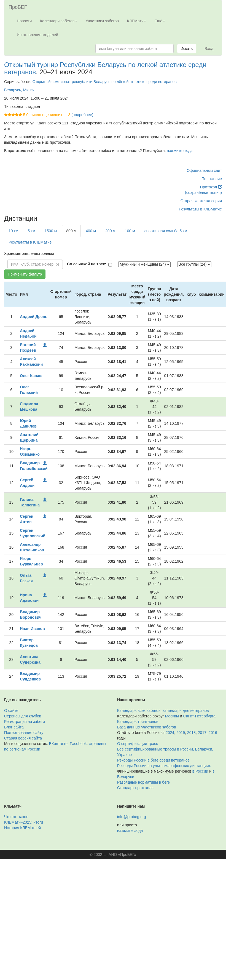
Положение (212, 179)
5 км (31, 231)
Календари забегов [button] (59, 21)
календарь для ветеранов (186, 711)
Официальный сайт (204, 170)
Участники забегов (102, 21)
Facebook (78, 744)
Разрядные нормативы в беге (143, 782)
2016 (213, 733)
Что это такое (16, 817)
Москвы (172, 716)
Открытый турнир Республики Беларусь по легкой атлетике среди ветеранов (105, 68)
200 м (110, 231)
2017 (202, 733)
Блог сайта (14, 727)
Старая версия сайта (23, 738)
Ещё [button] (160, 21)
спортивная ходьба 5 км (166, 231)
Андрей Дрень (34, 317)
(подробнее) (82, 115)
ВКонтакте (58, 744)
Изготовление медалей (37, 35)
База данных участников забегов (147, 727)
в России (200, 771)
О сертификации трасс (138, 744)
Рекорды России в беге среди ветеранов (153, 760)
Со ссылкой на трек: (87, 264)
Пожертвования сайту (24, 733)
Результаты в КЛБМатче (200, 209)
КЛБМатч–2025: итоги (24, 822)
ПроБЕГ (18, 7)
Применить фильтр (25, 274)
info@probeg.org (132, 817)
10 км (13, 231)
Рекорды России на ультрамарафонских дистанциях (164, 766)
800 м (71, 231)
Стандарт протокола (135, 788)
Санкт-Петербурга (199, 716)
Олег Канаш (31, 376)
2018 (191, 733)
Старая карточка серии (201, 201)
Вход (209, 49)
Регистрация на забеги (25, 722)
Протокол (211, 187)
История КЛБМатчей (22, 828)
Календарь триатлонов (138, 722)
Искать (187, 49)
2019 (181, 733)
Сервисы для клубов (23, 716)
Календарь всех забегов (139, 711)
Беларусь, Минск (19, 90)
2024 (170, 733)
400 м (91, 231)
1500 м (51, 231)
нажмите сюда (180, 151)
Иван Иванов (32, 629)
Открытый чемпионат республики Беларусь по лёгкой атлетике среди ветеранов (105, 82)
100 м (130, 231)
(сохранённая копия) (203, 193)
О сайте (11, 711)
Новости (24, 21)
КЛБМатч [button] (137, 21)
